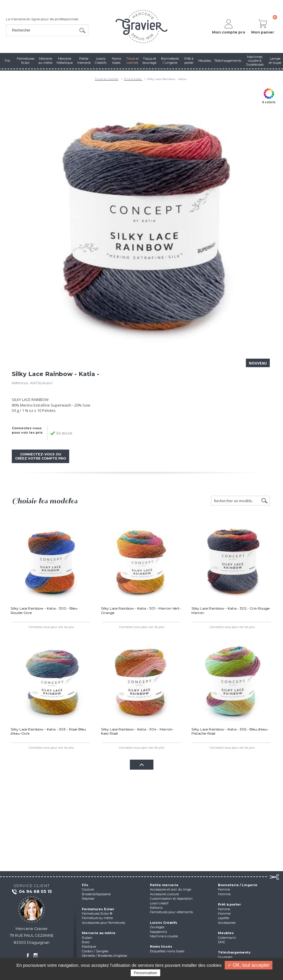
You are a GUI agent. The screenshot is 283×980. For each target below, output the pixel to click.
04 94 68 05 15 (32, 892)
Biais (86, 942)
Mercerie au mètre (99, 933)
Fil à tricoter (133, 79)
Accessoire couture (164, 894)
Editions (156, 908)
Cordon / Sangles (95, 951)
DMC (222, 942)
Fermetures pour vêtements (171, 912)
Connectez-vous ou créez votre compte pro (40, 456)
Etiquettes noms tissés (167, 951)
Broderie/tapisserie (96, 894)
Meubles (226, 933)
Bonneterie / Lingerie (238, 885)
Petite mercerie (164, 885)
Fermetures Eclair (98, 909)
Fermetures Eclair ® (97, 914)
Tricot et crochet (107, 79)
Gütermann (227, 938)
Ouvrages (157, 927)
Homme (224, 894)
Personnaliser (145, 973)
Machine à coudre (164, 936)
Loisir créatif (159, 903)
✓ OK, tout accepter (249, 965)
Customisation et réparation (171, 899)
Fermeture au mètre (97, 918)
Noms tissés (161, 946)
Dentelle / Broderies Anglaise (104, 956)
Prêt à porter (229, 904)
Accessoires (227, 923)
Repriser (88, 899)
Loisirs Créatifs (164, 923)
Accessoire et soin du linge (171, 889)
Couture (88, 889)
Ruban (87, 938)
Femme (224, 889)
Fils (85, 885)
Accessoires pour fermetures (104, 923)
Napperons (158, 932)
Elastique (89, 946)
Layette (224, 918)
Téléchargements (234, 952)
